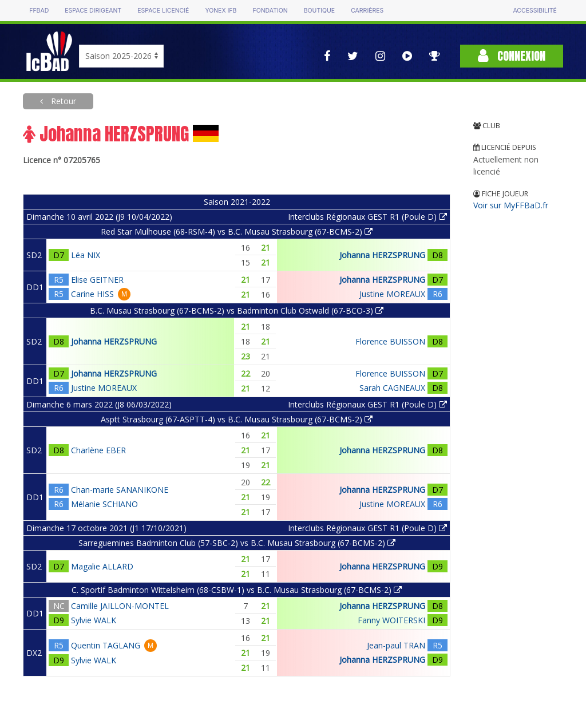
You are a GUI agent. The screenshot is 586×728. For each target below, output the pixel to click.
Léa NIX (86, 255)
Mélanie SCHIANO (104, 504)
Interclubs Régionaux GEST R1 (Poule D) (367, 217)
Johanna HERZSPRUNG (382, 255)
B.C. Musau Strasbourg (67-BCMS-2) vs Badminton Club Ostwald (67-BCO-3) (237, 310)
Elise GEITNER (97, 280)
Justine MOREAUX (392, 294)
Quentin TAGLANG (106, 645)
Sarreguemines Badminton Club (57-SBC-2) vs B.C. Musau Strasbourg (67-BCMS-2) (237, 543)
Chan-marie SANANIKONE (120, 490)
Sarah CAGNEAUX (392, 388)
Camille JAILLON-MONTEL (120, 606)
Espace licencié (163, 11)
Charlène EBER (98, 450)
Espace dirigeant (93, 11)
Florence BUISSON (390, 341)
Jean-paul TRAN (396, 645)
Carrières (367, 11)
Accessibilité (534, 11)
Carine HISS (92, 294)
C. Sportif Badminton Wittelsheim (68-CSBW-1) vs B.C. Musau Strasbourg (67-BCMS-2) (237, 590)
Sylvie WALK (94, 620)
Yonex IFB (221, 11)
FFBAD (39, 11)
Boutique (319, 11)
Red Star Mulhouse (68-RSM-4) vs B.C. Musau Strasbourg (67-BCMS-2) (237, 232)
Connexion (512, 56)
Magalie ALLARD (102, 566)
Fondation (270, 11)
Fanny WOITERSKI (391, 620)
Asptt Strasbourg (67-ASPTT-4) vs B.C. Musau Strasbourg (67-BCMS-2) (237, 419)
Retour (62, 101)
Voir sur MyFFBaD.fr (511, 205)
